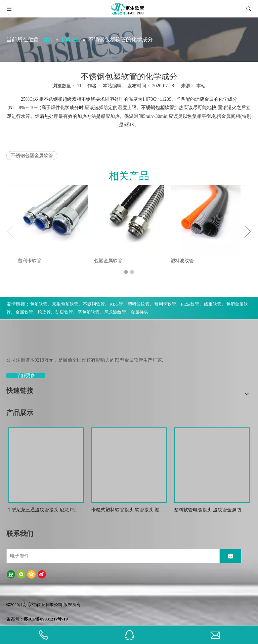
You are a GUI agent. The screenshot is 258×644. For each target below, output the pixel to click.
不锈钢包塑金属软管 (32, 156)
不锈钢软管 (94, 304)
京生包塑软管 (65, 304)
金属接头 (139, 312)
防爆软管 (64, 312)
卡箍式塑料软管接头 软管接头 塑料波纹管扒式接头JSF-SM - (128, 511)
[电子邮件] (112, 556)
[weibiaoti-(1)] (12, 344)
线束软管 (213, 304)
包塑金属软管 (108, 261)
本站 (201, 86)
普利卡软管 (30, 261)
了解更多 (26, 376)
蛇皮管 (44, 312)
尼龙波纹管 (115, 312)
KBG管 (116, 304)
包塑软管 (39, 304)
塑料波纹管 (182, 261)
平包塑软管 (89, 312)
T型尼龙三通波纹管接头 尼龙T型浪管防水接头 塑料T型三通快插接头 (45, 511)
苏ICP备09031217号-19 (46, 619)
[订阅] (230, 556)
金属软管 (24, 312)
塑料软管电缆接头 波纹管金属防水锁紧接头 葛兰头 (210, 511)
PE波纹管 (190, 304)
